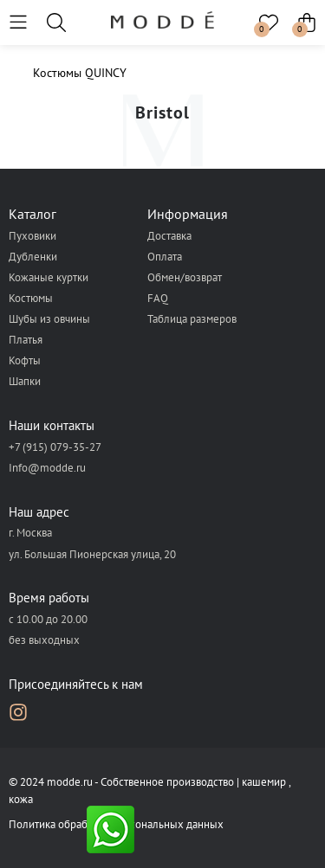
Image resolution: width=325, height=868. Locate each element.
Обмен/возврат (185, 277)
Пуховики (32, 236)
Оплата (165, 257)
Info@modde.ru (47, 468)
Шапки (25, 381)
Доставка (169, 236)
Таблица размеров (192, 319)
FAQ (158, 298)
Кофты (25, 360)
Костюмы (31, 298)
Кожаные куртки (49, 277)
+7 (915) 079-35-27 (55, 447)
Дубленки (33, 257)
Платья (26, 340)
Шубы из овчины (49, 319)
